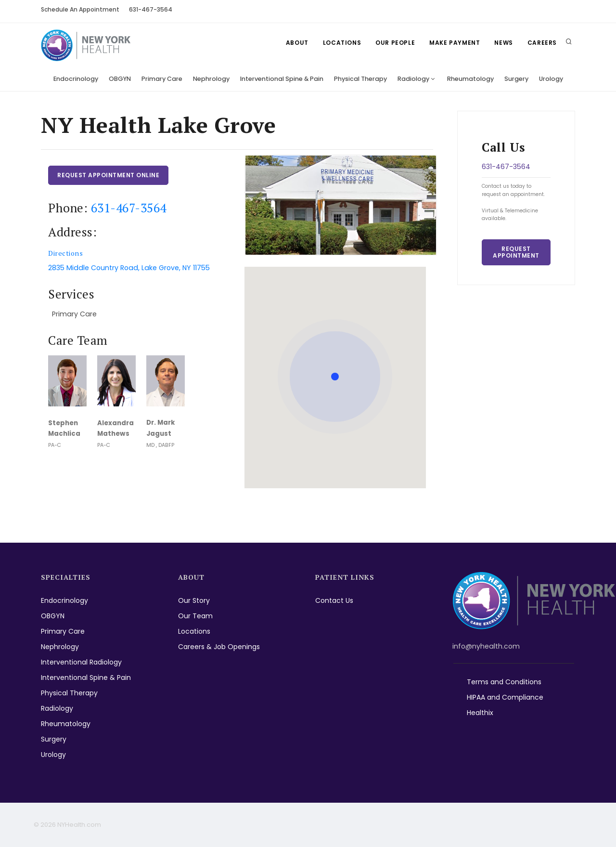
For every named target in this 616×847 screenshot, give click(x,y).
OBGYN (120, 79)
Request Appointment (516, 252)
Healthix (480, 713)
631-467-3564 (151, 9)
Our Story (194, 600)
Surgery (516, 79)
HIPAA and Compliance (505, 697)
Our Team (195, 616)
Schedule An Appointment (80, 9)
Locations (342, 43)
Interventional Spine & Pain (282, 79)
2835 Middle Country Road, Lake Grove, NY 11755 (129, 268)
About (297, 43)
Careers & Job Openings (219, 647)
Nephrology (211, 79)
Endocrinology (76, 79)
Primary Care (162, 79)
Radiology (413, 79)
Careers (542, 43)
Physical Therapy (360, 79)
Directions (65, 253)
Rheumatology (470, 79)
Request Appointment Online (108, 175)
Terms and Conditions (504, 682)
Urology (551, 79)
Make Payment (455, 43)
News (503, 43)
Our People (395, 43)
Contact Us (334, 600)
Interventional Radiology (81, 662)
